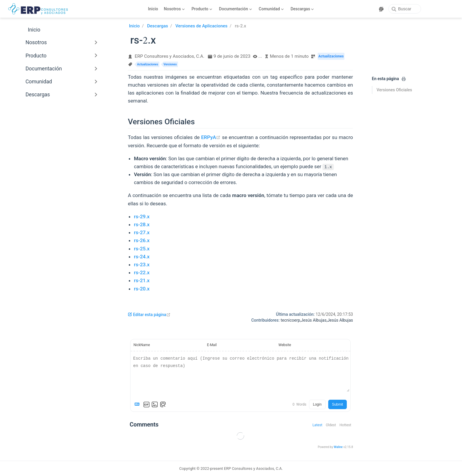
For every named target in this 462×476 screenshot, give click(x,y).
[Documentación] (236, 9)
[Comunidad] (271, 9)
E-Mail (212, 345)
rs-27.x (142, 232)
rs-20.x (142, 289)
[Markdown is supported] (138, 404)
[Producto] (202, 9)
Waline (338, 447)
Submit (338, 404)
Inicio (153, 9)
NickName (142, 345)
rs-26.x (142, 240)
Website (285, 345)
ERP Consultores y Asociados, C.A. (169, 56)
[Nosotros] (174, 9)
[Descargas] (302, 9)
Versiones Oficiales (394, 90)
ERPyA (211, 137)
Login (317, 404)
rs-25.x (142, 249)
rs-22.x (142, 272)
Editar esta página (149, 315)
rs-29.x (142, 216)
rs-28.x (142, 224)
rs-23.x (142, 265)
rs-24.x (142, 257)
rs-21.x (142, 280)
